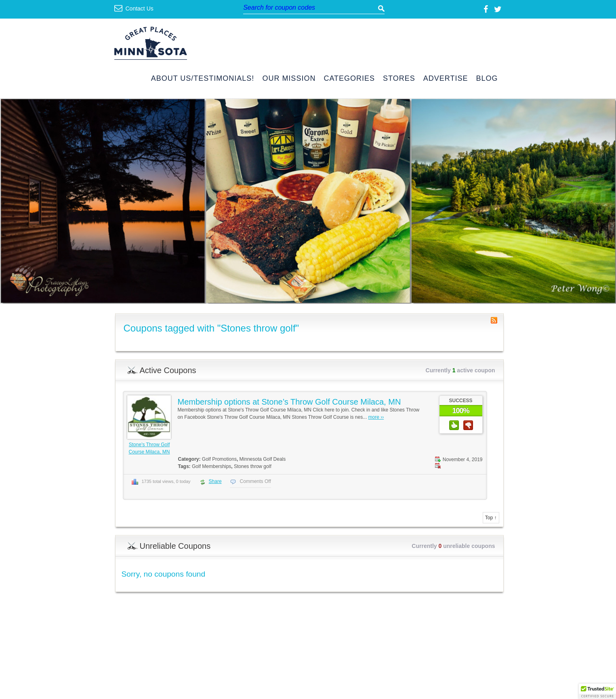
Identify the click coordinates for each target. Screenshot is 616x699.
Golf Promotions (219, 459)
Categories (349, 79)
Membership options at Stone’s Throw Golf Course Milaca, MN (289, 402)
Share (215, 481)
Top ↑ (491, 518)
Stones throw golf (253, 466)
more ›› (376, 417)
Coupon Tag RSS (494, 320)
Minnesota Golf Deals (263, 459)
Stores (399, 79)
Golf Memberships (211, 466)
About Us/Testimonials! (203, 79)
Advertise (446, 79)
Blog (487, 79)
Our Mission (289, 79)
